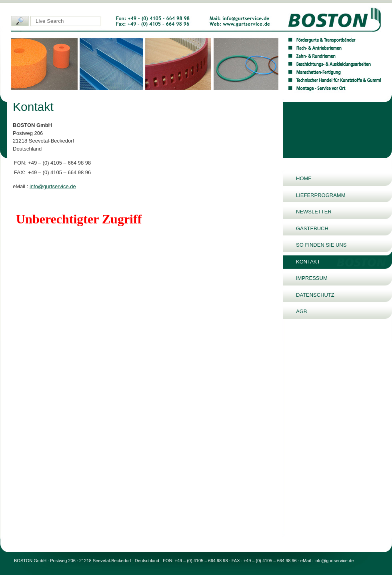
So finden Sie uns (321, 245)
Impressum (312, 278)
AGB (301, 311)
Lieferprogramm (321, 195)
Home (304, 178)
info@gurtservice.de (53, 186)
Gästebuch (312, 228)
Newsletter (314, 212)
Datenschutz (315, 295)
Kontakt (308, 262)
